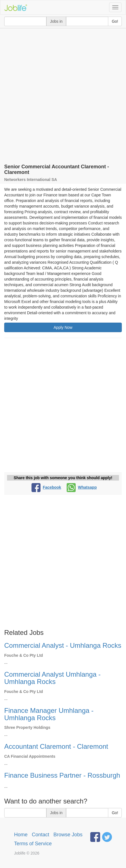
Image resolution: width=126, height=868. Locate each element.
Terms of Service (33, 844)
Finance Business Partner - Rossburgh (62, 775)
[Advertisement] (63, 94)
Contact (40, 835)
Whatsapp (82, 487)
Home (21, 835)
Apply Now (63, 327)
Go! (115, 21)
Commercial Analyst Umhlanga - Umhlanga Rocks (52, 678)
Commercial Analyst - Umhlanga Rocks (63, 645)
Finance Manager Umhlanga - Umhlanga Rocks (49, 714)
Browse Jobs (68, 835)
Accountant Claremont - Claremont (56, 746)
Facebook (46, 487)
